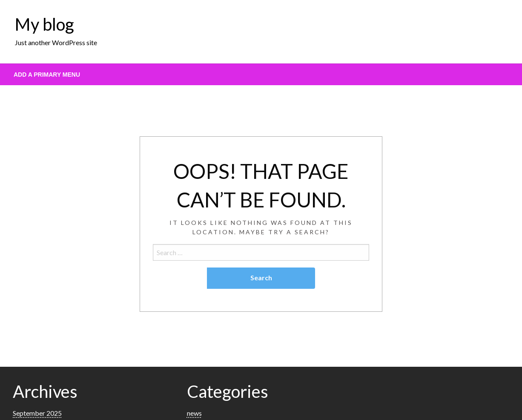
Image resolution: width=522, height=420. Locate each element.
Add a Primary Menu (47, 75)
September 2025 (37, 413)
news (194, 413)
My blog (44, 24)
